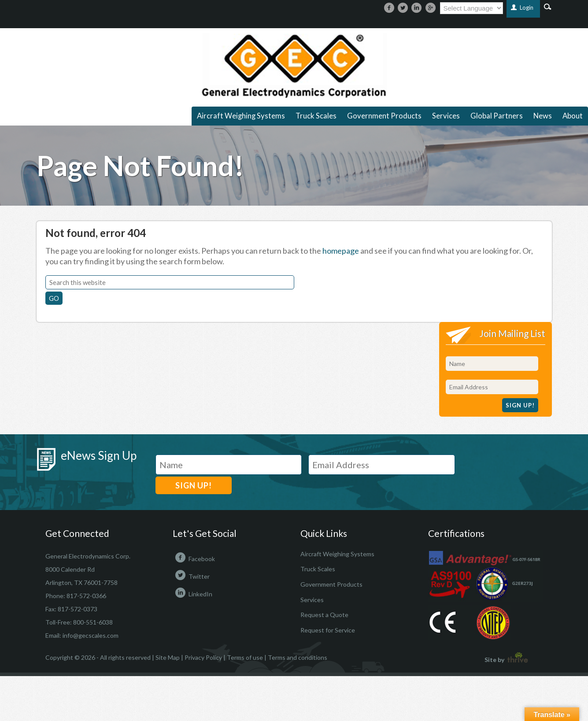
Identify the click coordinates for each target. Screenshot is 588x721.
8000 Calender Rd (70, 569)
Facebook (194, 559)
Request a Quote (324, 615)
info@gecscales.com (91, 635)
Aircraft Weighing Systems (241, 116)
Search (548, 6)
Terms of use (245, 657)
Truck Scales (316, 116)
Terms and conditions (298, 657)
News (543, 116)
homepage (341, 251)
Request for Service (328, 630)
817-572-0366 (86, 596)
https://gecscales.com (294, 66)
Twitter (191, 576)
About (573, 116)
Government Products (384, 116)
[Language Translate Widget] (472, 8)
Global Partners (497, 116)
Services (446, 116)
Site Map (168, 657)
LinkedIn (192, 594)
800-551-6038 (93, 622)
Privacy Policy (203, 657)
